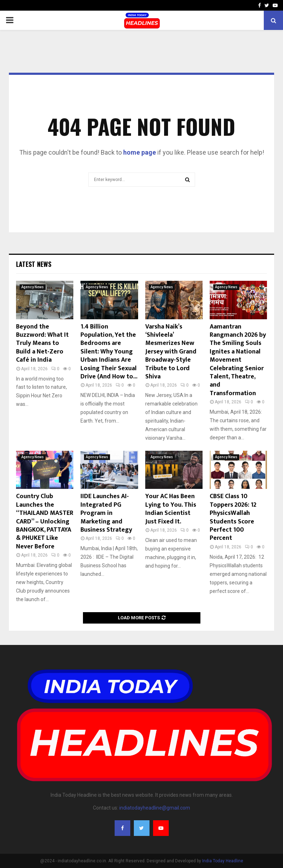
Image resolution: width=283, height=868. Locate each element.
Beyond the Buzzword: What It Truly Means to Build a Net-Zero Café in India (42, 343)
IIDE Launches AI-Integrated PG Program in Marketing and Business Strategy (106, 513)
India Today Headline (223, 861)
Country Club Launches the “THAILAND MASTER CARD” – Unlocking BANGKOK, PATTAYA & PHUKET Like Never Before (45, 521)
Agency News (33, 287)
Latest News (34, 264)
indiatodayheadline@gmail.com (155, 808)
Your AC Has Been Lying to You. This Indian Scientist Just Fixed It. (171, 509)
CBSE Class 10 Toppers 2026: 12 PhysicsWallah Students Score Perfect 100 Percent (233, 517)
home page (140, 152)
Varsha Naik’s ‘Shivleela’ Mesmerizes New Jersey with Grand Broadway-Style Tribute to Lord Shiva (171, 352)
